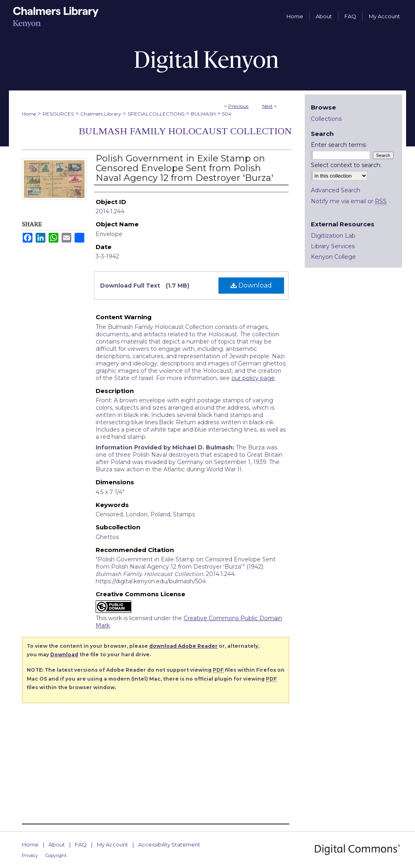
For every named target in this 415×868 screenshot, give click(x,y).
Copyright (56, 855)
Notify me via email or (349, 201)
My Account (112, 844)
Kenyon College (333, 257)
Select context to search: (346, 165)
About (57, 844)
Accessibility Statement (169, 844)
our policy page (253, 378)
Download (251, 285)
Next (267, 106)
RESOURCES (58, 114)
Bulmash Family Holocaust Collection (185, 131)
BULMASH (203, 114)
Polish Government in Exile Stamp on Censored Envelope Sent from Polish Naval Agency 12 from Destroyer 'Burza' (184, 168)
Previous (238, 106)
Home (29, 114)
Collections (326, 119)
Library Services (333, 246)
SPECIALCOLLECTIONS (156, 114)
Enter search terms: (339, 145)
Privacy (30, 855)
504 (227, 114)
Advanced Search (336, 190)
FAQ (81, 844)
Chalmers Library (101, 114)
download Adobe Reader (183, 646)
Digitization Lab (333, 236)
